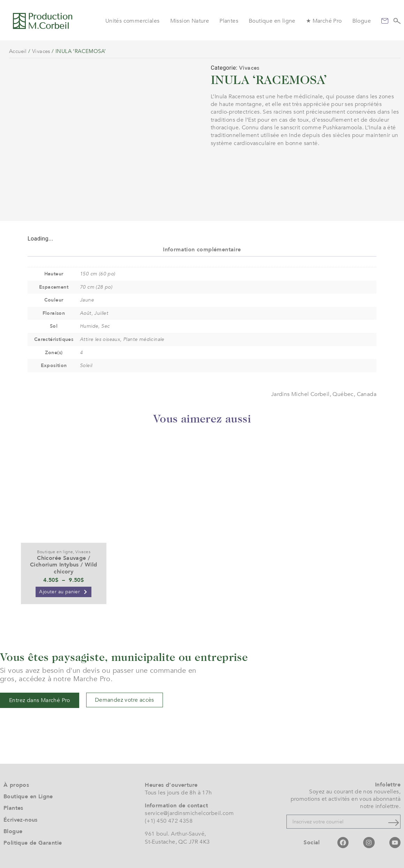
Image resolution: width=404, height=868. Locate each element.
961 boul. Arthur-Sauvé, (175, 834)
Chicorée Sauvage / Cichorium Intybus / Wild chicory (64, 565)
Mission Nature (190, 21)
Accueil (18, 51)
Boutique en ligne (272, 21)
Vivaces (41, 51)
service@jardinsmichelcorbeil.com (189, 813)
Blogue (362, 21)
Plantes (229, 21)
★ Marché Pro (324, 21)
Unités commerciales (133, 21)
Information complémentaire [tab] (202, 250)
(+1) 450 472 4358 (169, 821)
